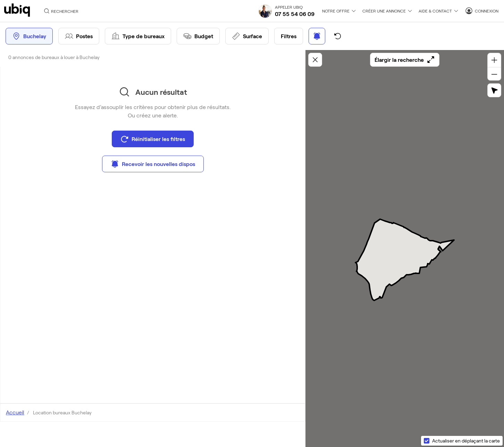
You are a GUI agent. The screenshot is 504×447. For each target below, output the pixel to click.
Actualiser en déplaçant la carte (466, 441)
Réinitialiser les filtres (153, 139)
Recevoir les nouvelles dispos (153, 164)
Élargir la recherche (405, 60)
